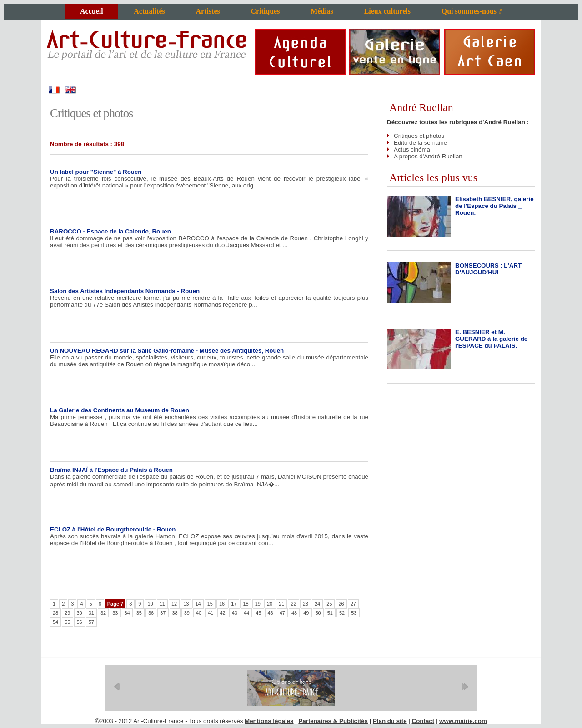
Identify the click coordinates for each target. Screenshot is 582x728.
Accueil (92, 11)
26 (341, 604)
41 (211, 613)
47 (282, 613)
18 (246, 604)
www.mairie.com (463, 721)
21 (281, 604)
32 (103, 613)
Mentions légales (269, 721)
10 (150, 604)
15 (210, 604)
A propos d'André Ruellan (428, 156)
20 (270, 604)
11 (162, 604)
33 (115, 613)
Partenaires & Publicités (333, 721)
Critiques (265, 11)
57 (91, 622)
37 (163, 613)
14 (198, 604)
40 (199, 613)
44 (246, 613)
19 (258, 604)
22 (293, 604)
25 (329, 604)
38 (175, 613)
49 (306, 613)
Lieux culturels (387, 11)
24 (317, 604)
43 (235, 613)
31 (91, 613)
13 (186, 604)
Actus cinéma (412, 149)
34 (127, 613)
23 (306, 604)
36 (151, 613)
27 (353, 604)
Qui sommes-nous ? (472, 11)
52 (342, 613)
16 (222, 604)
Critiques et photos (419, 136)
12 (174, 604)
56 (80, 622)
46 (271, 613)
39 (187, 613)
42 (223, 613)
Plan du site (390, 721)
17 (234, 604)
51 (330, 613)
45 (258, 613)
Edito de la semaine (420, 143)
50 (318, 613)
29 (67, 613)
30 (80, 613)
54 (55, 622)
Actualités (149, 11)
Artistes (208, 11)
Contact (423, 721)
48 (294, 613)
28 (55, 613)
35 (139, 613)
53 (354, 613)
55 (67, 622)
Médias (322, 11)
